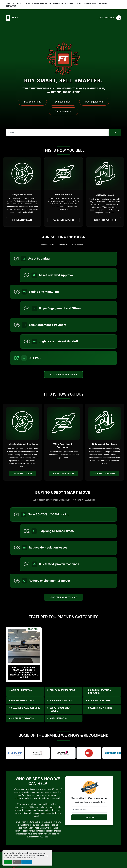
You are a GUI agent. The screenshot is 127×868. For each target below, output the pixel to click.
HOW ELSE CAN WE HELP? (87, 3)
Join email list (107, 18)
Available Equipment (63, 474)
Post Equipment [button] (94, 102)
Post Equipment (40, 3)
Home (8, 3)
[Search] (119, 18)
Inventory (17, 3)
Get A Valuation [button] (63, 111)
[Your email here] (89, 810)
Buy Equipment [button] (32, 102)
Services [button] (69, 3)
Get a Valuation (56, 3)
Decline (17, 862)
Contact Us (11, 6)
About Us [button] (103, 3)
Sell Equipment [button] (63, 102)
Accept (8, 862)
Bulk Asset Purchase (104, 474)
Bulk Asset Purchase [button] (105, 220)
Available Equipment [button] (63, 220)
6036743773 (17, 18)
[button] (18, 3)
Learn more (27, 862)
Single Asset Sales (22, 474)
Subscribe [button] (89, 817)
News (28, 3)
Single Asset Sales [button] (22, 220)
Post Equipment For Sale (64, 374)
